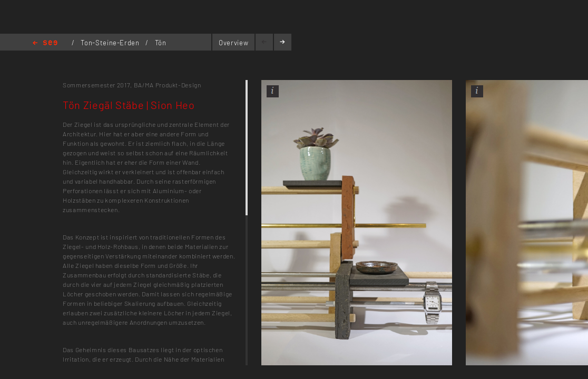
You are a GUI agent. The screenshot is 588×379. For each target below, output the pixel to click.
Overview (233, 43)
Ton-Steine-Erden (111, 43)
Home (45, 43)
